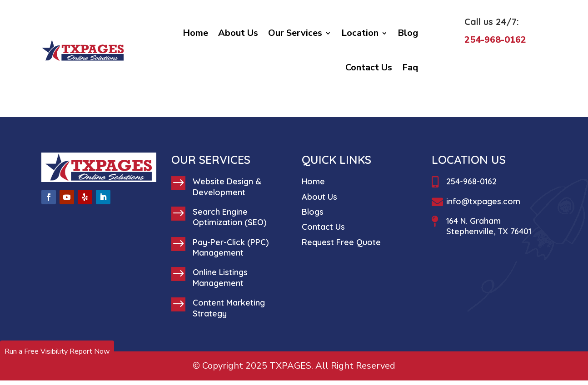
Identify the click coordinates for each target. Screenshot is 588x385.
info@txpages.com (483, 201)
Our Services (295, 33)
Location (360, 33)
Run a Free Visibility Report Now (57, 351)
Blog (408, 33)
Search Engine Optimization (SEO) (229, 217)
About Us (238, 33)
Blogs (313, 212)
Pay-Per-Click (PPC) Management (231, 247)
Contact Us (369, 67)
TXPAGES (290, 366)
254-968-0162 (471, 181)
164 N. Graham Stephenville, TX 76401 (489, 226)
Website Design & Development (227, 187)
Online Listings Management (220, 277)
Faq (410, 67)
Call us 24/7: (492, 22)
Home (195, 33)
